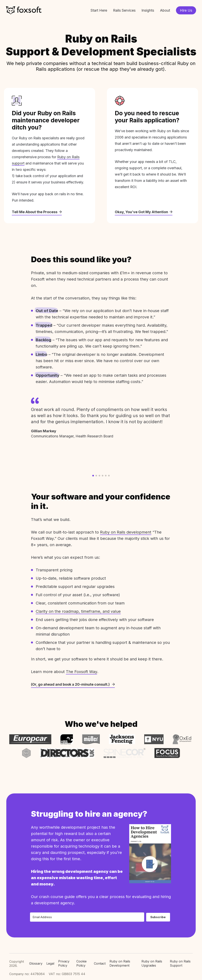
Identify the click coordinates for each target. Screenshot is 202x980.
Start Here (99, 10)
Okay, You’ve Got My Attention (144, 212)
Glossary (36, 963)
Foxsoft (24, 10)
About (165, 10)
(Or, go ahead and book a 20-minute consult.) (73, 684)
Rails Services (124, 10)
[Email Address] (87, 917)
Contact (100, 963)
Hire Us (186, 10)
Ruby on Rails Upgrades (152, 963)
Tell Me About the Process (37, 212)
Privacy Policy (64, 963)
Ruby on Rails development (126, 532)
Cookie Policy (81, 963)
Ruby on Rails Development (120, 963)
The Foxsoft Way (81, 672)
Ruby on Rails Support (180, 963)
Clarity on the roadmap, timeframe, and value (78, 611)
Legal (50, 963)
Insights (148, 10)
